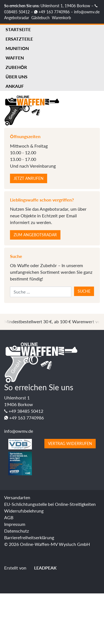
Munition (17, 48)
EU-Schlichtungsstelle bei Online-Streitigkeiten (50, 504)
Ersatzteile (19, 39)
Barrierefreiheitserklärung (29, 537)
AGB (9, 517)
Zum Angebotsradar (35, 235)
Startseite (18, 29)
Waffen (15, 58)
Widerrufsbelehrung (24, 511)
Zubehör (16, 67)
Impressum (15, 524)
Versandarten (17, 497)
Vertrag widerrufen (70, 443)
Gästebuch (40, 18)
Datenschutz (17, 531)
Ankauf (15, 86)
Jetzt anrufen (29, 178)
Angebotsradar (17, 18)
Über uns (17, 77)
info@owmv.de (87, 12)
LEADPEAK (42, 568)
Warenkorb (61, 18)
